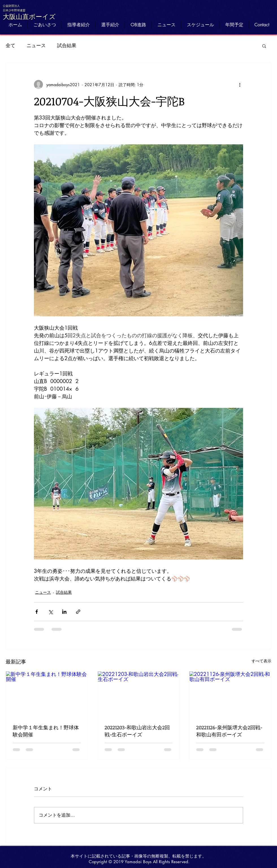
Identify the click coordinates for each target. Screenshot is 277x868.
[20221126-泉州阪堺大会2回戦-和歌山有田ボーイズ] (230, 694)
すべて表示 (261, 661)
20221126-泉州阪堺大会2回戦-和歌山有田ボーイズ (229, 731)
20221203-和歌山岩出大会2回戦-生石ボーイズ (137, 731)
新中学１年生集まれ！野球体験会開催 (46, 731)
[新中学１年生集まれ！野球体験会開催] (47, 694)
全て (10, 45)
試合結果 (67, 45)
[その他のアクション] (240, 84)
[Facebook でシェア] (37, 612)
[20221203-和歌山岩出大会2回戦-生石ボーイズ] (139, 694)
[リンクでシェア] (78, 612)
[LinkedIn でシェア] (64, 612)
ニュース (36, 45)
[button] (264, 46)
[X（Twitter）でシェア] (50, 612)
